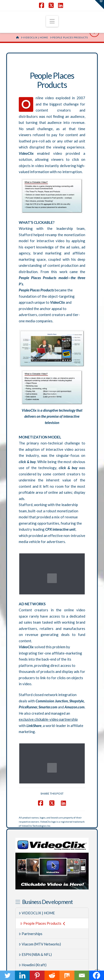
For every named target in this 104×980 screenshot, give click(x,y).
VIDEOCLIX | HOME (37, 844)
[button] (52, 21)
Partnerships (31, 865)
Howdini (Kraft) (33, 896)
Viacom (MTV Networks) (40, 875)
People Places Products (43, 854)
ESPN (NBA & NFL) (35, 885)
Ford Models (30, 906)
